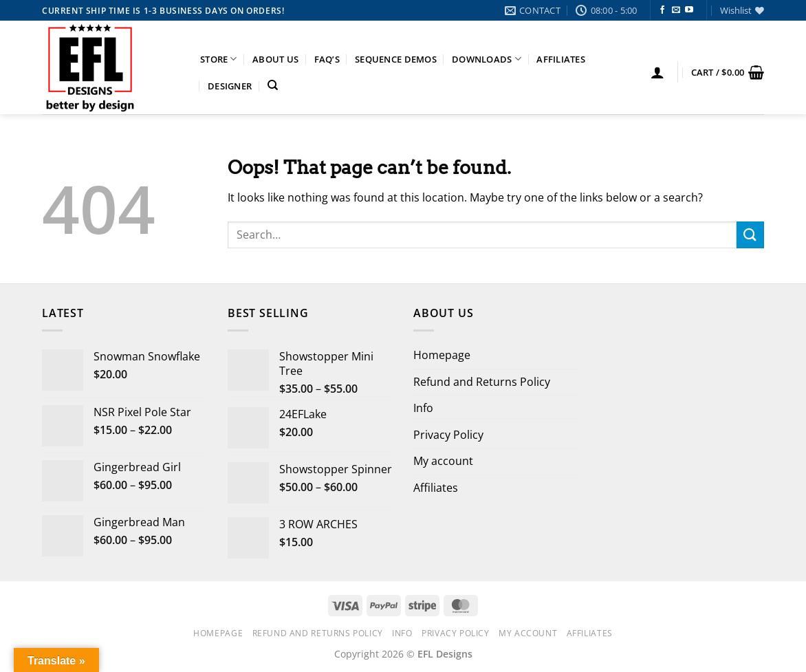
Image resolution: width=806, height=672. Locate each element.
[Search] (273, 85)
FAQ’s (327, 59)
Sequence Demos (396, 59)
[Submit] (750, 235)
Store (219, 59)
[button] (657, 72)
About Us (275, 59)
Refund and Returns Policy (482, 382)
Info (423, 408)
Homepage (442, 355)
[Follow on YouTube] (689, 10)
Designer (230, 86)
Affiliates (561, 59)
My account (443, 461)
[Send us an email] (676, 10)
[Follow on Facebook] (662, 10)
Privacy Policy (448, 435)
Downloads (487, 59)
